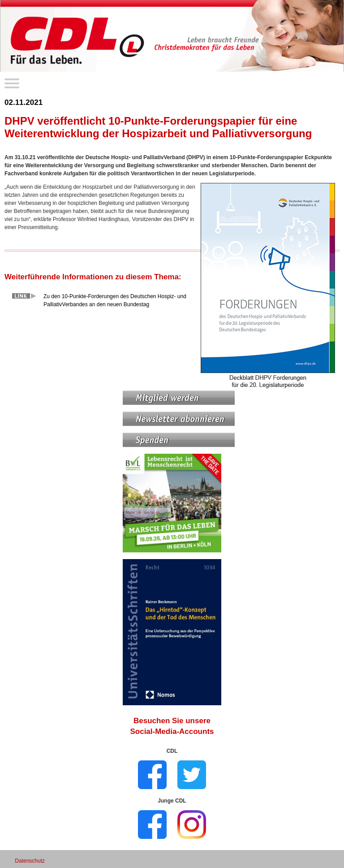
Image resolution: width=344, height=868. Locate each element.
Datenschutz (30, 861)
